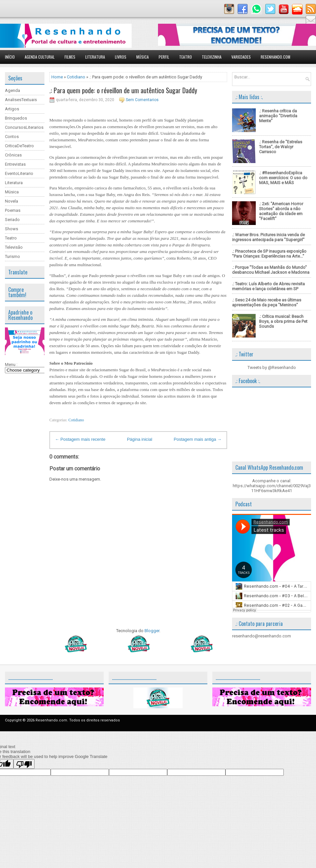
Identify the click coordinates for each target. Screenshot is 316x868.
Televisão (14, 247)
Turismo (13, 256)
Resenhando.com (276, 57)
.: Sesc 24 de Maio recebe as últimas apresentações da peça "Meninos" (267, 302)
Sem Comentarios (142, 100)
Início (10, 57)
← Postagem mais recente (80, 439)
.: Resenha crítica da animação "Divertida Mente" (278, 116)
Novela (12, 201)
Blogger (152, 631)
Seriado (12, 220)
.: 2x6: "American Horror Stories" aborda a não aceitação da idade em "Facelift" (281, 211)
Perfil (164, 57)
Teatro (185, 57)
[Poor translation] (24, 764)
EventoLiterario (19, 173)
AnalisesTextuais (21, 100)
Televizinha (212, 57)
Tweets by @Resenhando (272, 367)
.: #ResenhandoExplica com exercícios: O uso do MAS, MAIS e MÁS (283, 178)
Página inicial (140, 439)
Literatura (95, 57)
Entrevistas (15, 164)
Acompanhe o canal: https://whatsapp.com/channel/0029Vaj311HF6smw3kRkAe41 (272, 486)
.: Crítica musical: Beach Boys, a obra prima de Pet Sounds (283, 321)
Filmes (70, 57)
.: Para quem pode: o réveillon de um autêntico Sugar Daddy (123, 90)
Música (143, 57)
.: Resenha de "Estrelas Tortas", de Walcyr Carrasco (281, 147)
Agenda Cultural (40, 57)
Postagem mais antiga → (198, 439)
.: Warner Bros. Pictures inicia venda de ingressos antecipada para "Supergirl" (268, 237)
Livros (121, 57)
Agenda (13, 90)
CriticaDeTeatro (19, 146)
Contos (12, 137)
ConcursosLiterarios (24, 127)
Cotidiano (76, 77)
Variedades (241, 57)
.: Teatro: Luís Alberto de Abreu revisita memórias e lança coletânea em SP (268, 286)
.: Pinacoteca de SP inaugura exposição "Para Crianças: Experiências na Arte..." (269, 254)
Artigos (12, 109)
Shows (12, 229)
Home (57, 77)
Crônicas (13, 155)
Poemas (13, 210)
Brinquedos (16, 118)
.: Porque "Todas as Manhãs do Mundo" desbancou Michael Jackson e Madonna (271, 270)
